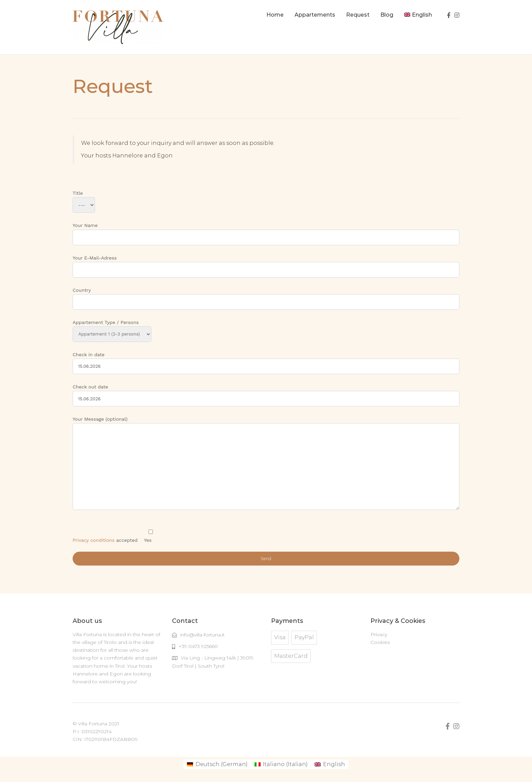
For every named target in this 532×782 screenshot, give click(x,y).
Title (84, 199)
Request (358, 15)
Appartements (315, 15)
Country (266, 296)
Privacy (379, 634)
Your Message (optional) (266, 464)
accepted (115, 540)
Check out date (266, 393)
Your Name (266, 231)
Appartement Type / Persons (112, 328)
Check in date (266, 360)
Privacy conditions (94, 540)
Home (275, 15)
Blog (387, 15)
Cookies (380, 642)
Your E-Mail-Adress (266, 264)
